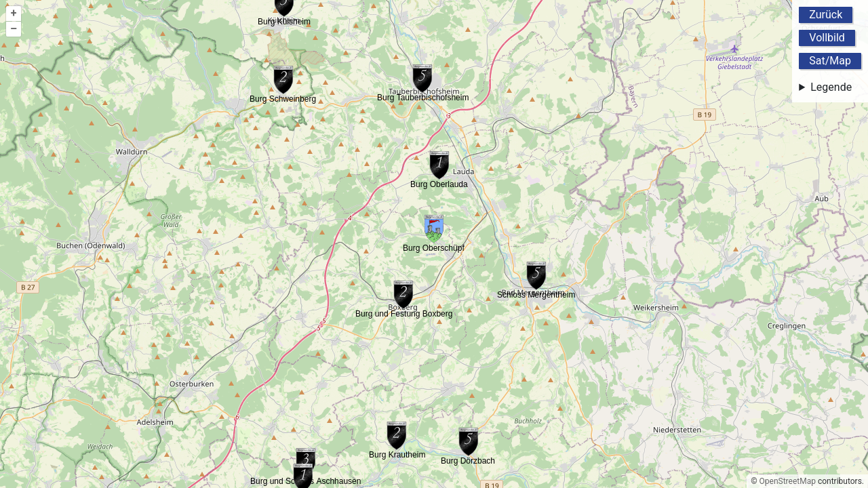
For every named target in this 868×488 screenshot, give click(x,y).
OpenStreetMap (788, 481)
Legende (831, 87)
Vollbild (827, 38)
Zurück (826, 15)
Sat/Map (830, 61)
